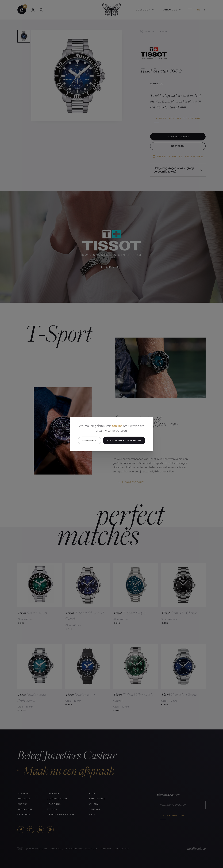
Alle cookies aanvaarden (124, 440)
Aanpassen (89, 440)
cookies (117, 426)
